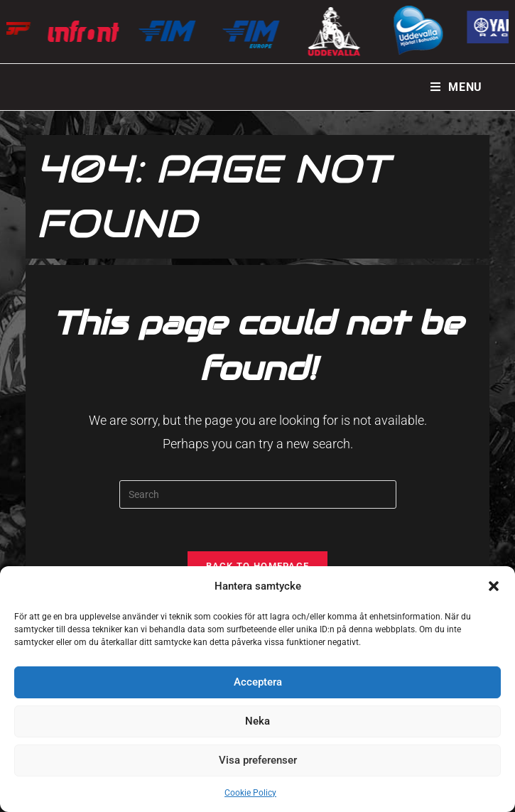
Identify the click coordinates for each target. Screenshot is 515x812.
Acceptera (258, 682)
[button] (494, 586)
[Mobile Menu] (456, 87)
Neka (257, 721)
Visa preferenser (258, 760)
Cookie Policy (250, 793)
